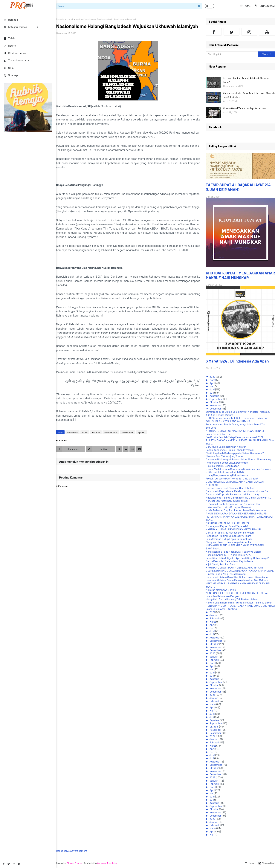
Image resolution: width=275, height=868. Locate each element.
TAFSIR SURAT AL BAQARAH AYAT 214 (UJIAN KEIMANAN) (238, 187)
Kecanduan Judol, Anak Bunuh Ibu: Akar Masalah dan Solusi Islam (249, 95)
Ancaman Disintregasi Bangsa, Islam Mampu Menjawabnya (239, 459)
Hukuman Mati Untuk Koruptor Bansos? (228, 507)
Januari (214, 615)
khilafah (96, 432)
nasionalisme (111, 432)
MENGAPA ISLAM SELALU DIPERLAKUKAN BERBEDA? (237, 593)
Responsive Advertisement (72, 851)
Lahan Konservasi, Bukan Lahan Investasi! (230, 450)
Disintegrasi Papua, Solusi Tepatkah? (227, 526)
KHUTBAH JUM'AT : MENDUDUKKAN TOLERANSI (233, 529)
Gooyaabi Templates (107, 863)
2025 (213, 777)
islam (85, 432)
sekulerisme (128, 432)
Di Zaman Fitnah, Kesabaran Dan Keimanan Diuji (233, 504)
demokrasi (72, 432)
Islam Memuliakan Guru (219, 434)
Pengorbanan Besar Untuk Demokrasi (227, 463)
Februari (215, 618)
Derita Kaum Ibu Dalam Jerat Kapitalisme (229, 561)
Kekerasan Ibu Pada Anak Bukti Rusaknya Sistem (234, 552)
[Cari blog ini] (232, 54)
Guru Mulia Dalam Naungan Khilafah (226, 447)
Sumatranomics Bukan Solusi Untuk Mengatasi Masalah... (239, 412)
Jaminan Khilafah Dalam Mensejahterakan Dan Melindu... (238, 580)
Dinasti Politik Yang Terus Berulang (226, 574)
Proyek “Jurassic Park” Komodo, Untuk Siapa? (232, 478)
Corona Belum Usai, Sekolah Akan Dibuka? (230, 488)
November (216, 405)
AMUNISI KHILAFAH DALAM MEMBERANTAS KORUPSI (236, 513)
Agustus (215, 396)
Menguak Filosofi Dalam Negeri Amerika (228, 542)
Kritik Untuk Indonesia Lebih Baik (225, 472)
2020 (213, 377)
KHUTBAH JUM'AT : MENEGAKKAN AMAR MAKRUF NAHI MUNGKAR (240, 275)
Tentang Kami (265, 6)
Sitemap (11, 75)
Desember (216, 408)
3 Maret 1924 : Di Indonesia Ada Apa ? (238, 361)
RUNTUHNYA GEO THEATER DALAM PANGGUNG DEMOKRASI (240, 606)
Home (245, 6)
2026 (213, 819)
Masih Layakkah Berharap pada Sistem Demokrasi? (235, 453)
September (216, 399)
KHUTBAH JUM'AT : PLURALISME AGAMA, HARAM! (235, 567)
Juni (212, 389)
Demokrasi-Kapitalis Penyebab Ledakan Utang (232, 494)
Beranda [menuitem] (11, 20)
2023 (213, 695)
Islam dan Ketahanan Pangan (222, 596)
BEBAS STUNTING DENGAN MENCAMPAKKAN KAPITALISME (240, 571)
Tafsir (9, 38)
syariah (70, 19)
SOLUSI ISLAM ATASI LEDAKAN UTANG (228, 421)
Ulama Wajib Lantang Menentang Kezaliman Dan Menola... (238, 469)
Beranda (60, 19)
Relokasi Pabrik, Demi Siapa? (222, 466)
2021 (213, 612)
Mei (212, 386)
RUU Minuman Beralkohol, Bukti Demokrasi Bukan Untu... (239, 418)
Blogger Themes (75, 863)
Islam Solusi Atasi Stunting (221, 609)
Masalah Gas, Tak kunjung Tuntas (225, 456)
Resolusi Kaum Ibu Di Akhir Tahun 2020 (229, 555)
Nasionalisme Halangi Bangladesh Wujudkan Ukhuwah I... (238, 498)
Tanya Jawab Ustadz (18, 60)
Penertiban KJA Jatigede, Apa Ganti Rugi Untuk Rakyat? (238, 558)
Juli (212, 393)
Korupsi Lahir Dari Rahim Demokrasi (227, 501)
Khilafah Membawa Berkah (221, 590)
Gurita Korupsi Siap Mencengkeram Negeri (230, 532)
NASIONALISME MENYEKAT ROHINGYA (228, 523)
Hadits (10, 46)
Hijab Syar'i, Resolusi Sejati (221, 564)
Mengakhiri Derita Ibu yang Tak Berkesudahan (232, 599)
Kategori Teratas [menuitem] (15, 27)
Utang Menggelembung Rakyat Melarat (227, 475)
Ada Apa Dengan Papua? (220, 415)
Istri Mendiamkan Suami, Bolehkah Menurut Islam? (246, 80)
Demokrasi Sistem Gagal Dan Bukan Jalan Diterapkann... (238, 577)
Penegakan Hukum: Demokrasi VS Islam (228, 536)
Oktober (214, 402)
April (213, 383)
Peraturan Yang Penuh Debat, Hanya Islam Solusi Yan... (237, 424)
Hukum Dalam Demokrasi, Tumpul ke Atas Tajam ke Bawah (239, 602)
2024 (213, 736)
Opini (9, 68)
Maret (213, 380)
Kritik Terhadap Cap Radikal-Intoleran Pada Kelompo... (237, 510)
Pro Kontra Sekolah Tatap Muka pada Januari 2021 (234, 437)
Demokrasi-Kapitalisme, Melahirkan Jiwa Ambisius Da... (238, 491)
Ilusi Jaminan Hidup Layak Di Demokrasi (229, 539)
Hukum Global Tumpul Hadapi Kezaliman (244, 108)
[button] (210, 6)
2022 (213, 653)
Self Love (211, 428)
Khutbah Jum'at (15, 53)
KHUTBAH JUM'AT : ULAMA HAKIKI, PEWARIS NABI (235, 431)
